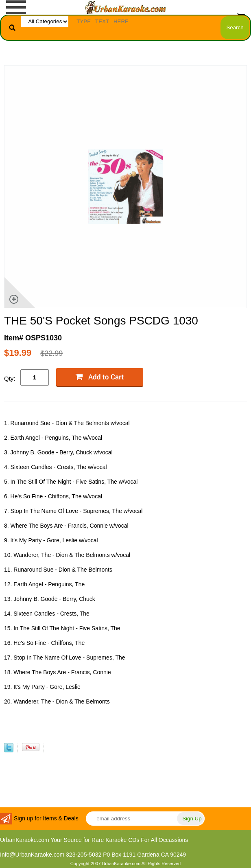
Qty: (10, 378)
